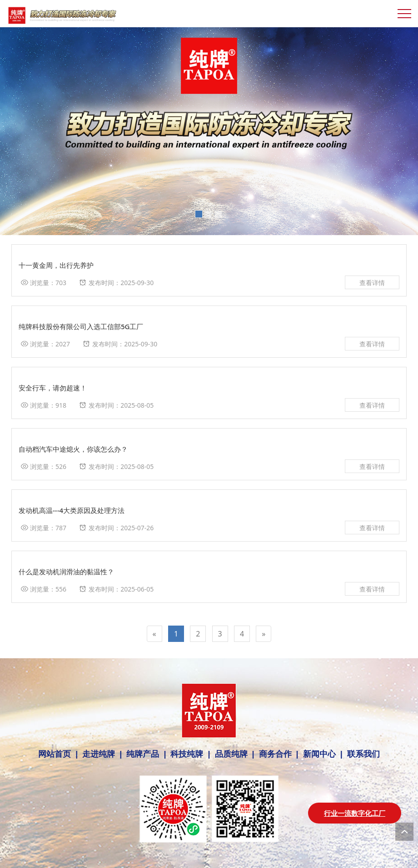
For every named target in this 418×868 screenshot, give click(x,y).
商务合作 (275, 754)
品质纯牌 (231, 754)
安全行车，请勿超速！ (53, 388)
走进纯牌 (99, 754)
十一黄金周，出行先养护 (56, 265)
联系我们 (361, 754)
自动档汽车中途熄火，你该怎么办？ (73, 449)
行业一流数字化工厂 (355, 813)
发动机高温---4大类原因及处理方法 (72, 510)
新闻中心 (319, 754)
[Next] (264, 634)
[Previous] (154, 634)
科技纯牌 (187, 754)
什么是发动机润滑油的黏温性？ (66, 572)
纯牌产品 (143, 754)
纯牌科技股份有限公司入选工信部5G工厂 (81, 326)
